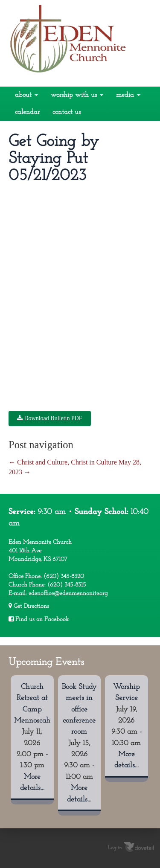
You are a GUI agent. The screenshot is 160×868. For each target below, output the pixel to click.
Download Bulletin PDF (50, 418)
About (26, 95)
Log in (115, 848)
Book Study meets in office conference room (79, 710)
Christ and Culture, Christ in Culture (63, 462)
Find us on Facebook (39, 619)
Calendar (27, 112)
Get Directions (29, 606)
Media (128, 95)
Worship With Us (77, 95)
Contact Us (67, 112)
